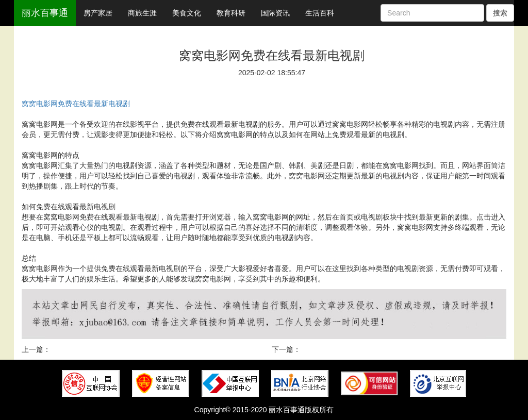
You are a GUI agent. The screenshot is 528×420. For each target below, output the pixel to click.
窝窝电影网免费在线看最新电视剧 (76, 104)
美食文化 (187, 13)
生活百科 (320, 13)
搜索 (500, 13)
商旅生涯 (142, 13)
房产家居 (98, 13)
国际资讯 (275, 13)
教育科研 (231, 13)
